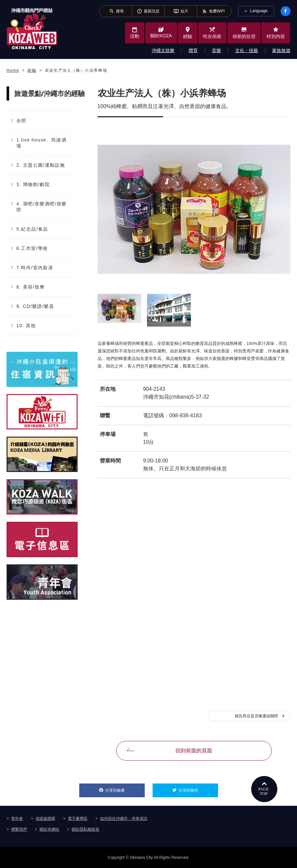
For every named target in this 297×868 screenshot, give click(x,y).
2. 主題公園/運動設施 (41, 165)
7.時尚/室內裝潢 (35, 268)
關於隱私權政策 (85, 829)
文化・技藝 (247, 50)
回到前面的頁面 (194, 751)
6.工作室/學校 (32, 248)
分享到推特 (198, 788)
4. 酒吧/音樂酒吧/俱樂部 (42, 207)
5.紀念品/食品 (32, 229)
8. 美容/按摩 (31, 287)
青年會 (17, 819)
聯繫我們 (19, 829)
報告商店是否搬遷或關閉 (256, 716)
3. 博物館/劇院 (33, 184)
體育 (193, 50)
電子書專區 (78, 819)
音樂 (216, 50)
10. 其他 (26, 326)
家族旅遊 (281, 50)
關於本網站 (49, 829)
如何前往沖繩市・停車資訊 (124, 819)
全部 (21, 121)
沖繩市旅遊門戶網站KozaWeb (32, 29)
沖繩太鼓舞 (163, 50)
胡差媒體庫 (46, 819)
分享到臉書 (125, 788)
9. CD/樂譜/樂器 (35, 306)
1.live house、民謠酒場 (41, 143)
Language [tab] (259, 11)
